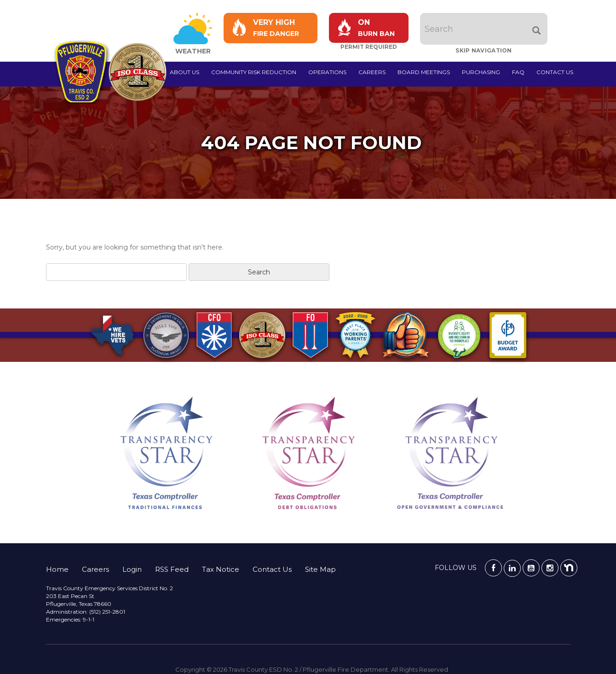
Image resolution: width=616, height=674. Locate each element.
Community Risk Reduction (254, 72)
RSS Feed (172, 569)
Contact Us (555, 72)
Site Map (320, 569)
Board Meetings (424, 72)
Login (132, 569)
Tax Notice (221, 569)
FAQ (518, 72)
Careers (372, 72)
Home (57, 569)
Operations (327, 72)
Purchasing (481, 72)
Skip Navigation (484, 50)
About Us (184, 72)
